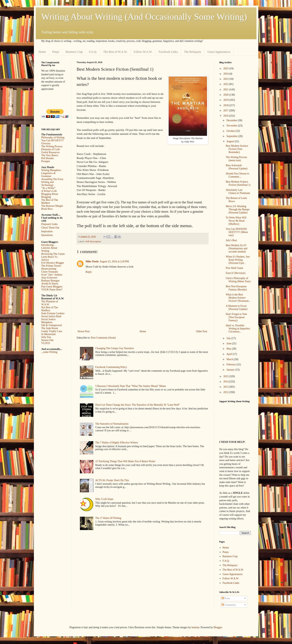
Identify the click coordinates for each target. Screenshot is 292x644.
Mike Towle (92, 261)
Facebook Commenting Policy (111, 367)
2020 (226, 95)
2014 (226, 382)
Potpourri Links (50, 224)
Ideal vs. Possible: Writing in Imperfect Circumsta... (238, 329)
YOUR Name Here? (52, 290)
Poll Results (48, 158)
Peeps (56, 52)
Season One (48, 340)
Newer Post (84, 331)
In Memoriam (49, 334)
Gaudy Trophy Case (52, 331)
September (232, 136)
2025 (226, 69)
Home (42, 52)
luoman (195, 627)
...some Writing (49, 352)
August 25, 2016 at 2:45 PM (114, 261)
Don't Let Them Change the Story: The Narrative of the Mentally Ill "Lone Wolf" (138, 405)
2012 (226, 392)
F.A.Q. (93, 52)
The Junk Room (50, 328)
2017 (226, 111)
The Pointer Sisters (51, 266)
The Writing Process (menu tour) (236, 159)
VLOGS (46, 343)
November (232, 126)
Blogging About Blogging (50, 195)
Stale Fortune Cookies (53, 313)
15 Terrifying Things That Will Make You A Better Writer (125, 461)
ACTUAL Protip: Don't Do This (112, 480)
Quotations (47, 235)
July (229, 338)
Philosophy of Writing (53, 137)
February (231, 364)
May (229, 349)
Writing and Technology (48, 184)
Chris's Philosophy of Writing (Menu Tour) (238, 280)
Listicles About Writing (49, 249)
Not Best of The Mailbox (50, 309)
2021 (226, 90)
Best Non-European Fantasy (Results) (236, 288)
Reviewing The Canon (53, 254)
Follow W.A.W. (143, 52)
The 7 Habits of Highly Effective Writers (117, 443)
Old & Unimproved (52, 325)
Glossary (46, 143)
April (230, 354)
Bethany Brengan (50, 281)
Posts (226, 598)
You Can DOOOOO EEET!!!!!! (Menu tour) (237, 232)
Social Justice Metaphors (49, 321)
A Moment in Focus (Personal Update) (237, 307)
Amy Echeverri (49, 278)
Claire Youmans (50, 272)
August (231, 141)
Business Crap (74, 52)
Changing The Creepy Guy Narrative (115, 348)
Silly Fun (46, 337)
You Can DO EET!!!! (53, 140)
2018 (226, 105)
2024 (226, 74)
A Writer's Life (49, 191)
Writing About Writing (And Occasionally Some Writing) (144, 17)
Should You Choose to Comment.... (237, 175)
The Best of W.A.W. (115, 52)
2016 (226, 116)
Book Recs (47, 209)
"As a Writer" (48, 188)
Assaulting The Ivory (52, 179)
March (230, 359)
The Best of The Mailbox (50, 201)
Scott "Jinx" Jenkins (52, 275)
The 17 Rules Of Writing (108, 518)
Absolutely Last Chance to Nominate (238, 191)
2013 (226, 387)
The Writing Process (52, 146)
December (232, 120)
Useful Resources (50, 152)
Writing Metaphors (51, 170)
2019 (226, 100)
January (231, 370)
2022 (226, 84)
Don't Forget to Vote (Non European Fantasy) (236, 317)
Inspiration (47, 231)
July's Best (231, 240)
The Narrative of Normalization (112, 424)
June (229, 343)
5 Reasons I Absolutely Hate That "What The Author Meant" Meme (131, 386)
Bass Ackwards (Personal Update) (237, 167)
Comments (229, 605)
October (231, 131)
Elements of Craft (51, 149)
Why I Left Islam (104, 499)
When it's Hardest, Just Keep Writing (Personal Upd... (238, 260)
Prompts (46, 161)
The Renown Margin (52, 206)
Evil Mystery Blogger (53, 263)
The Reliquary (193, 52)
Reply (89, 272)
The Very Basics (50, 155)
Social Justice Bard (51, 316)
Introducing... (48, 245)
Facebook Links (168, 52)
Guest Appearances (219, 52)
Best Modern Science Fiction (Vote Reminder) (237, 149)
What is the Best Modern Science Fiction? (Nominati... (238, 298)
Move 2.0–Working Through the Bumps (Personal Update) (238, 209)
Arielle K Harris (50, 284)
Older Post (202, 331)
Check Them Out (50, 228)
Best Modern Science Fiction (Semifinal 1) (238, 183)
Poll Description (93, 241)
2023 (226, 79)
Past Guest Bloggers (52, 287)
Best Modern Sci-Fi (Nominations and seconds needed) (237, 248)
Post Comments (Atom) (103, 338)
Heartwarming (49, 269)
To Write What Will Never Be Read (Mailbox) (236, 221)
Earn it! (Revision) (235, 273)
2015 (226, 376)
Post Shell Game (234, 268)
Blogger (218, 627)
